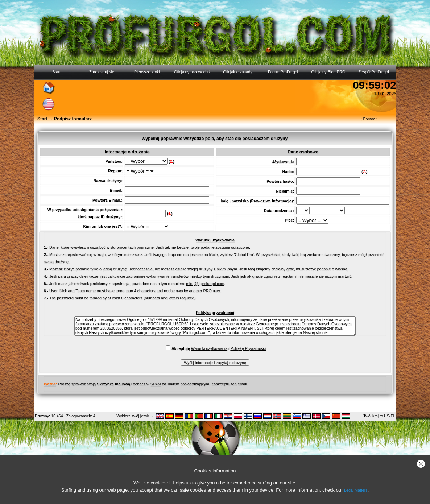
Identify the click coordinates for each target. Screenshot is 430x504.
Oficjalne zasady (238, 72)
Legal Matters (356, 490)
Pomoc (369, 119)
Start (56, 72)
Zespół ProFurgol (373, 72)
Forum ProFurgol (283, 72)
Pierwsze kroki (147, 72)
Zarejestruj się (102, 72)
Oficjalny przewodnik (192, 72)
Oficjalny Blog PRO (328, 72)
